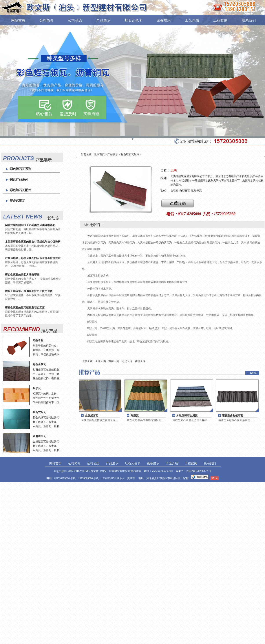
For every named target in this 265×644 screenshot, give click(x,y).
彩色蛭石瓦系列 (20, 169)
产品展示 (103, 20)
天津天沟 (101, 361)
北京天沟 (87, 361)
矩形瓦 (37, 388)
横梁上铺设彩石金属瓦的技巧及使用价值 (29, 291)
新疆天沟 (140, 361)
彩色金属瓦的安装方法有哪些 (22, 275)
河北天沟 (127, 361)
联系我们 (249, 20)
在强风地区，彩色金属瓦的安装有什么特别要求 (33, 258)
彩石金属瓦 (39, 364)
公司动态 (75, 20)
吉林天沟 (114, 361)
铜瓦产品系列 (19, 180)
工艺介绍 (192, 20)
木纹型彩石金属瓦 (187, 416)
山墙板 (174, 191)
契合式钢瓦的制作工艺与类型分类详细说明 (30, 225)
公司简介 (47, 20)
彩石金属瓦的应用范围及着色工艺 (25, 308)
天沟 (90, 236)
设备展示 (164, 20)
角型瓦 (135, 416)
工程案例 (220, 20)
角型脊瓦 (38, 340)
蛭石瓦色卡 (133, 20)
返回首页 (99, 154)
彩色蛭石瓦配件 (20, 190)
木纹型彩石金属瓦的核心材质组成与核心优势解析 (33, 242)
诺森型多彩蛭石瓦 (233, 416)
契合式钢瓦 (17, 201)
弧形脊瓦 (196, 191)
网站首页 (18, 20)
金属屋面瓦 (39, 436)
